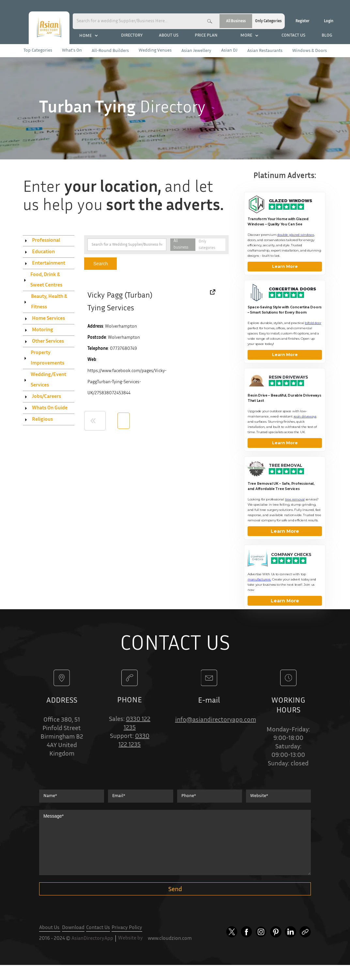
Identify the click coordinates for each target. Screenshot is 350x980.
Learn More (285, 266)
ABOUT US (169, 36)
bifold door (313, 323)
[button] (89, 36)
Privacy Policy (127, 928)
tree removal (295, 499)
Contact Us (98, 928)
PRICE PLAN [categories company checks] (206, 36)
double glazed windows (296, 235)
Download (73, 928)
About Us (50, 928)
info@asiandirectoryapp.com (216, 720)
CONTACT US (293, 36)
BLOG (327, 36)
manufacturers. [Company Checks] (259, 579)
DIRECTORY (132, 36)
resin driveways (305, 416)
